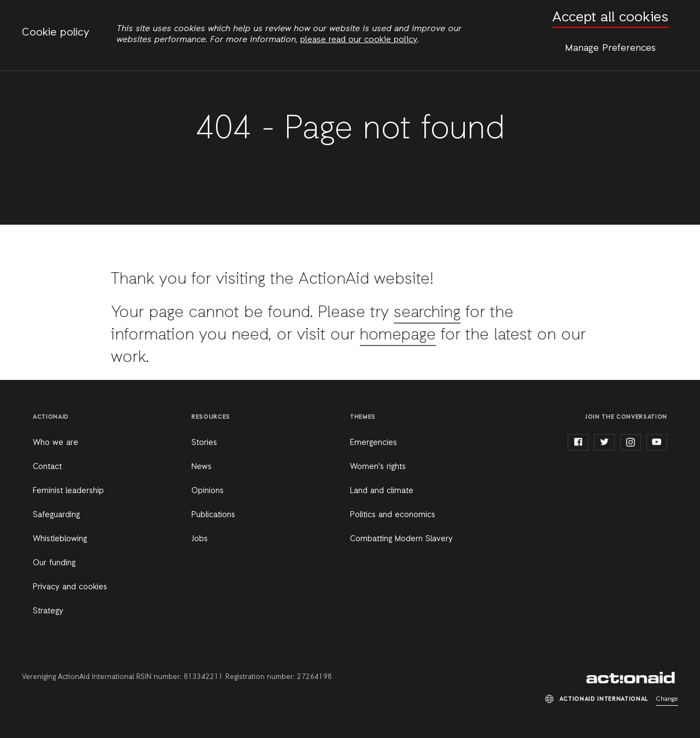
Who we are (56, 443)
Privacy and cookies (70, 587)
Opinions (208, 491)
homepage (399, 335)
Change (667, 699)
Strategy (48, 611)
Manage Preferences (610, 48)
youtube (657, 442)
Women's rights (378, 467)
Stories (204, 443)
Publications (213, 515)
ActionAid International (632, 678)
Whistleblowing (60, 539)
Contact (47, 467)
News (202, 467)
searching (428, 313)
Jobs (200, 539)
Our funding (54, 563)
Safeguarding (56, 515)
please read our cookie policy (359, 40)
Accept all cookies (610, 18)
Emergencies (374, 443)
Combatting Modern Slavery (401, 539)
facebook (578, 442)
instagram (631, 442)
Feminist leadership (68, 491)
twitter (604, 442)
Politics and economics (393, 515)
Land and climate (382, 491)
